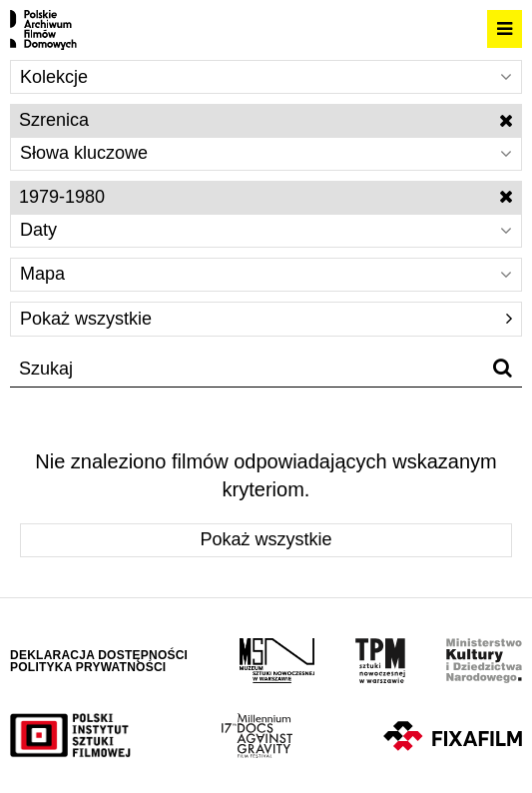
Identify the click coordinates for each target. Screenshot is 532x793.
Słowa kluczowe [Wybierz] (266, 153)
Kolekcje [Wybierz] (266, 77)
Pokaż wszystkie (266, 319)
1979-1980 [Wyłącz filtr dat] (266, 197)
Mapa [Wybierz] (266, 274)
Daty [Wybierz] (266, 230)
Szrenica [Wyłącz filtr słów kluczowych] (266, 120)
